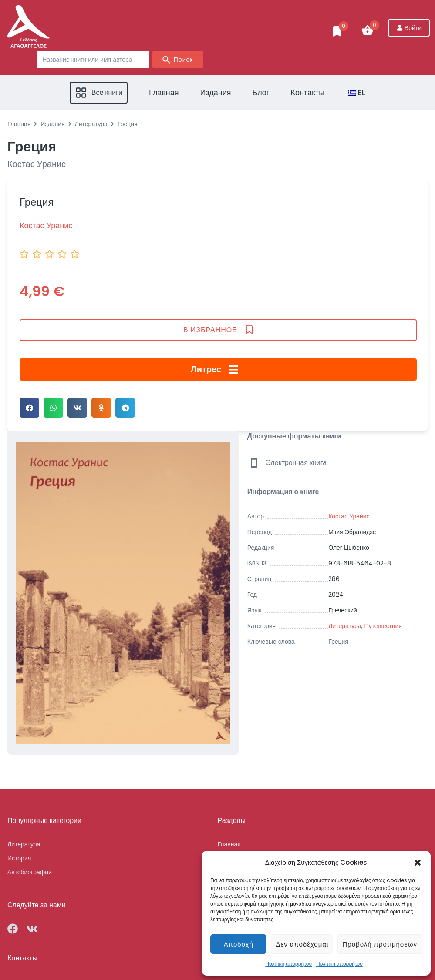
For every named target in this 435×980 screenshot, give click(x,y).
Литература (91, 124)
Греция (338, 642)
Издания (52, 124)
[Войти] (409, 28)
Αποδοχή (239, 944)
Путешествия (383, 626)
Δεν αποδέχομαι (302, 944)
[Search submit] (178, 60)
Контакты (22, 958)
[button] (418, 863)
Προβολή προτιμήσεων (380, 944)
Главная (19, 124)
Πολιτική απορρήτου (288, 964)
